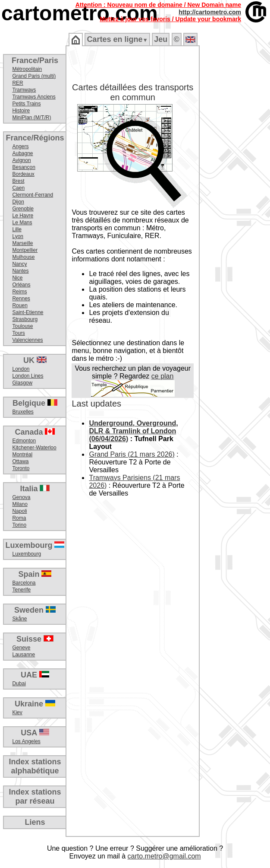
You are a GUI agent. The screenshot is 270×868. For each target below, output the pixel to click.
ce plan (163, 376)
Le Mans (22, 223)
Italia (35, 489)
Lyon (18, 236)
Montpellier (25, 250)
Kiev (17, 712)
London (21, 369)
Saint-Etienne (28, 312)
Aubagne (22, 153)
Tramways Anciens (34, 97)
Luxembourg (35, 545)
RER (17, 83)
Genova (21, 497)
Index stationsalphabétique (35, 766)
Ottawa (20, 461)
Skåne (19, 619)
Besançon (24, 167)
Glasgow (22, 383)
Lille (17, 229)
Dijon (18, 202)
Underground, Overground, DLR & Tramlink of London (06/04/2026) (133, 431)
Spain (35, 574)
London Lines (28, 376)
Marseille (22, 243)
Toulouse (22, 326)
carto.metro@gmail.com (164, 856)
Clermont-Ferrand (33, 195)
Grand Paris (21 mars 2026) (132, 454)
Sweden (35, 610)
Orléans (21, 285)
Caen (18, 188)
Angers (20, 146)
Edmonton (24, 441)
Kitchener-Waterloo (34, 448)
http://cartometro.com (210, 12)
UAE (35, 675)
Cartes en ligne (117, 39)
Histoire (21, 111)
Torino (19, 525)
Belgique (35, 403)
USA (35, 733)
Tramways (24, 90)
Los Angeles (26, 741)
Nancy (19, 264)
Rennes (21, 299)
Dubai (19, 684)
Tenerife (21, 590)
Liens (35, 822)
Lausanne (24, 655)
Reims (19, 292)
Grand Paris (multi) (34, 76)
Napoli (19, 511)
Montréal (22, 455)
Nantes (20, 271)
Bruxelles (23, 412)
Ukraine (35, 704)
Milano (20, 504)
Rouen (20, 305)
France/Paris (35, 60)
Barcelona (24, 583)
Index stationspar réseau (35, 796)
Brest (18, 181)
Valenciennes (27, 340)
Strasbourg (25, 319)
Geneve (21, 648)
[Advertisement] (234, 186)
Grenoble (23, 209)
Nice (17, 278)
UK (35, 360)
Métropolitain (27, 69)
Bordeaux (23, 174)
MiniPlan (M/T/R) (31, 118)
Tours (18, 333)
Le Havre (23, 216)
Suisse (35, 639)
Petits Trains (26, 104)
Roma (19, 518)
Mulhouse (23, 257)
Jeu (161, 39)
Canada (35, 432)
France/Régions (35, 138)
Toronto (21, 468)
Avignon (21, 160)
